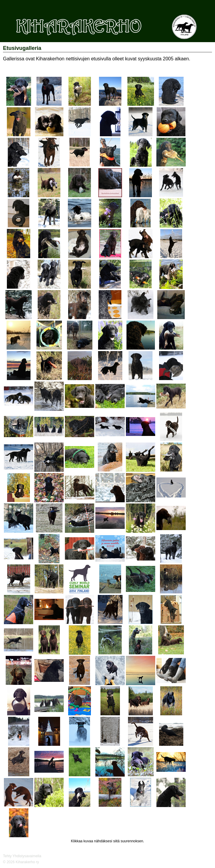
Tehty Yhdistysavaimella (22, 856)
